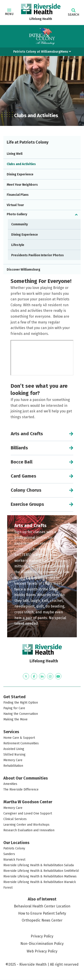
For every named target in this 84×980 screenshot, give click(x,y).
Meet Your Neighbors (22, 185)
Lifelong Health (41, 19)
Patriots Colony (14, 848)
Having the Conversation (21, 714)
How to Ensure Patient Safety (42, 913)
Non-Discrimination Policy (42, 944)
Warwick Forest (14, 860)
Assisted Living (14, 749)
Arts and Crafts (27, 434)
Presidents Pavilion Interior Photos (38, 255)
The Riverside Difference (21, 789)
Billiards (19, 448)
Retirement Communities (21, 743)
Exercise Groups (27, 504)
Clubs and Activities (21, 164)
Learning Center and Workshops (26, 825)
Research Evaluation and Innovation (29, 830)
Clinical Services (15, 819)
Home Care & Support (19, 738)
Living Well (15, 154)
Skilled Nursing (14, 755)
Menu (9, 12)
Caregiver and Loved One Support (28, 813)
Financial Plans (18, 195)
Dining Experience (20, 174)
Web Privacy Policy (42, 951)
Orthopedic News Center (42, 920)
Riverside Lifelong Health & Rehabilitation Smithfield (41, 871)
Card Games (24, 476)
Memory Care (13, 760)
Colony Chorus (26, 490)
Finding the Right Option (21, 703)
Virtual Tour (15, 205)
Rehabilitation (13, 766)
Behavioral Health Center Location (42, 906)
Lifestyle (18, 245)
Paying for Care (14, 708)
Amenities (10, 784)
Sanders (9, 854)
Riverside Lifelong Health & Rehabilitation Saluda (39, 865)
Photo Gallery (17, 214)
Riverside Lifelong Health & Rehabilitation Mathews (40, 876)
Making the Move (15, 719)
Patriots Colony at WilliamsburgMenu (42, 52)
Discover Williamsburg (24, 270)
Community (19, 224)
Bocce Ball (22, 462)
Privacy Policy (42, 936)
